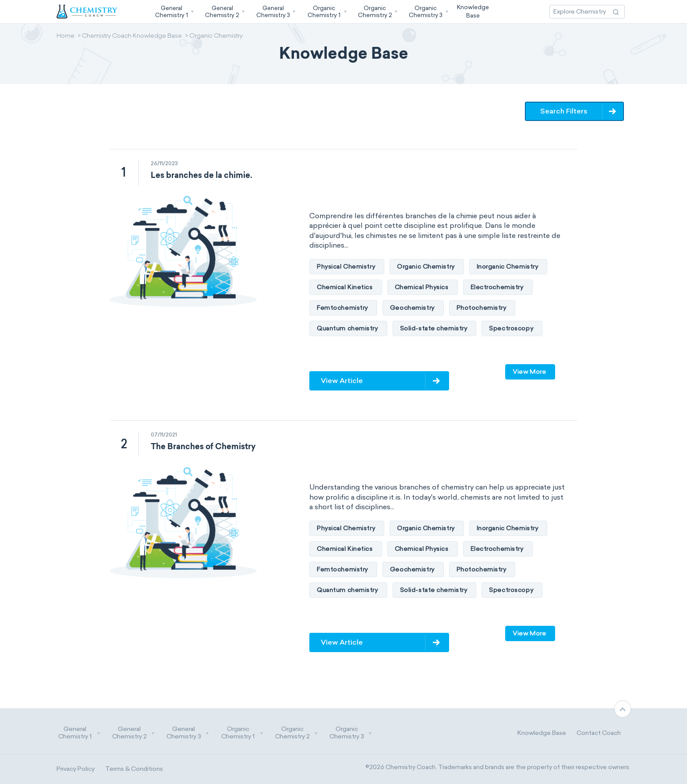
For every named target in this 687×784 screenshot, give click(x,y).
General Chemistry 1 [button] (79, 733)
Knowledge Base (542, 733)
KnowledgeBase (473, 11)
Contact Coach (599, 733)
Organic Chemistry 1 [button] (242, 733)
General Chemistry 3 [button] (188, 733)
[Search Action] (616, 12)
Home (66, 36)
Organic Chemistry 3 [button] (351, 733)
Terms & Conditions (134, 769)
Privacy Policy (76, 769)
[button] (174, 12)
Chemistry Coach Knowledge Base (132, 36)
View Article (342, 381)
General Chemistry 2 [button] (134, 733)
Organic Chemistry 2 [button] (297, 733)
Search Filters (564, 111)
